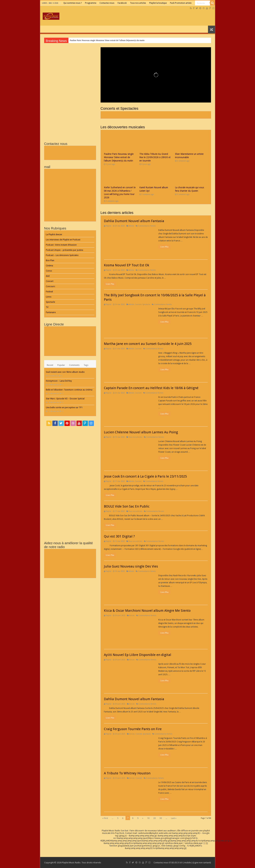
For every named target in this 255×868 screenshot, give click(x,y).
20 (154, 818)
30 (161, 818)
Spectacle (146, 304)
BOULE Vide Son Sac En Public (127, 506)
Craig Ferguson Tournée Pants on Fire (133, 729)
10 (148, 818)
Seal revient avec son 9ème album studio (65, 372)
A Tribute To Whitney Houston (127, 773)
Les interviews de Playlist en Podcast (63, 240)
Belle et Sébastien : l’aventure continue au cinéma (69, 390)
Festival (49, 292)
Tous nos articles (138, 3)
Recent (50, 365)
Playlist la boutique (158, 3)
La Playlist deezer (54, 234)
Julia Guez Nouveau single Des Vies (131, 566)
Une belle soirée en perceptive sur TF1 (64, 407)
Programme (91, 3)
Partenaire (51, 312)
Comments (74, 365)
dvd (48, 276)
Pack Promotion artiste (181, 3)
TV (47, 307)
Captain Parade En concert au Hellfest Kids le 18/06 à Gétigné (151, 388)
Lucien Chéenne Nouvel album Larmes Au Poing (141, 432)
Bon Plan (50, 260)
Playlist (108, 226)
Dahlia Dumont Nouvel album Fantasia (134, 221)
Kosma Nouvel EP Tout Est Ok (126, 265)
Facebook (122, 3)
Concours (50, 286)
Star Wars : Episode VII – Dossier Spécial (65, 399)
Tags (86, 365)
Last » (174, 818)
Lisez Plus (164, 247)
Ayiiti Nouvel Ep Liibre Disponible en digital (138, 655)
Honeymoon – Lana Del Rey (59, 381)
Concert (138, 304)
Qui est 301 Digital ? (119, 536)
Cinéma (49, 266)
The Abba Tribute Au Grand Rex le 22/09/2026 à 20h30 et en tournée (155, 157)
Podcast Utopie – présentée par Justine (65, 250)
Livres (49, 297)
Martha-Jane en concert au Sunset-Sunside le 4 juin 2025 (148, 344)
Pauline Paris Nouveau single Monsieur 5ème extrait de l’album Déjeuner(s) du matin (107, 40)
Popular (61, 365)
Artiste (131, 226)
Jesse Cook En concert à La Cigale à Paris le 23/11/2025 (145, 476)
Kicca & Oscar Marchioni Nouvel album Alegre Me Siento (147, 611)
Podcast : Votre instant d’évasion (61, 245)
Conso (49, 271)
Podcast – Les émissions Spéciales (62, 255)
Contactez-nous (107, 3)
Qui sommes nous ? (73, 3)
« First (105, 818)
